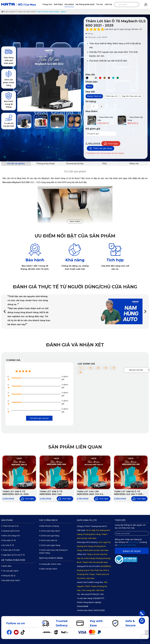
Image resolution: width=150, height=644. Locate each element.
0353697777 (99, 598)
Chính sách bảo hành (50, 531)
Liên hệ (108, 4)
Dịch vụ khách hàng (51, 558)
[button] (145, 311)
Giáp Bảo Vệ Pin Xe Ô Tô (13, 555)
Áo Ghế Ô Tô (8, 545)
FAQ (104, 164)
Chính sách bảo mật (127, 545)
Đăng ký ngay (132, 551)
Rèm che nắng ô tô (11, 536)
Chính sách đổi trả (48, 540)
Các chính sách (48, 520)
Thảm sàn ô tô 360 (10, 550)
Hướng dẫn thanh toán (50, 564)
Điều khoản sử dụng (49, 526)
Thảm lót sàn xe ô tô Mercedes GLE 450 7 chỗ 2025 (128, 493)
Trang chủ (47, 4)
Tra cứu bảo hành (10, 571)
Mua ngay (111, 144)
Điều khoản (134, 542)
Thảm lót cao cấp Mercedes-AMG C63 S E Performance (90, 493)
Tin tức (100, 4)
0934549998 (83, 606)
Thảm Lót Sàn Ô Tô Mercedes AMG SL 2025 (15, 493)
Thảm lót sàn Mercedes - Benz (51, 12)
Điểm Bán (6, 566)
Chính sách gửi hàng (49, 536)
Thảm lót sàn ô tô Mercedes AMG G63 (51, 493)
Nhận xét (134, 164)
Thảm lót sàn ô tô (26, 12)
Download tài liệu (75, 164)
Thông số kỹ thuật (45, 164)
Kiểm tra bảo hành (48, 569)
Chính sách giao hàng (50, 545)
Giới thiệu (58, 4)
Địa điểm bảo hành (11, 580)
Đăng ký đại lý (8, 576)
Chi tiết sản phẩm (16, 164)
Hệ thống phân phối (85, 4)
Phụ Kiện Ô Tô (8, 540)
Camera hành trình (10, 531)
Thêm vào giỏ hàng (100, 148)
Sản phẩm (69, 4)
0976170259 (99, 610)
